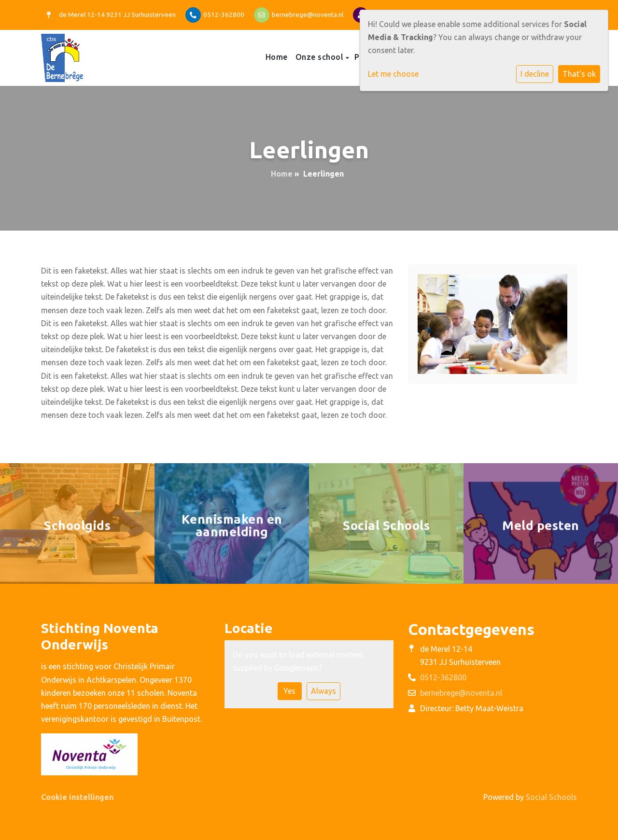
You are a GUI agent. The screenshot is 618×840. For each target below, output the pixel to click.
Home (277, 57)
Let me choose (393, 74)
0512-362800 (224, 14)
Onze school (321, 57)
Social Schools (551, 797)
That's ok (579, 74)
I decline (535, 74)
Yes (289, 691)
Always (323, 691)
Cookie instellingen (77, 797)
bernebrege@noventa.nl (308, 14)
